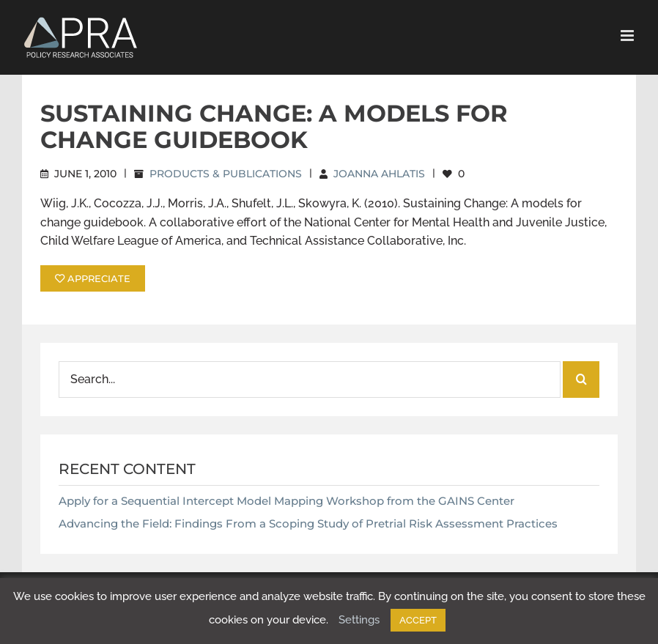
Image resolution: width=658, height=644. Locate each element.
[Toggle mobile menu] (628, 36)
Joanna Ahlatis (379, 174)
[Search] (581, 380)
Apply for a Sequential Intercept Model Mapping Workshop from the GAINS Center (287, 501)
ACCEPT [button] (418, 620)
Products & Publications (226, 174)
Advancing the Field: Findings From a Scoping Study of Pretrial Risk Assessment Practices (308, 523)
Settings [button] (359, 620)
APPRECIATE (93, 278)
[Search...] (310, 380)
